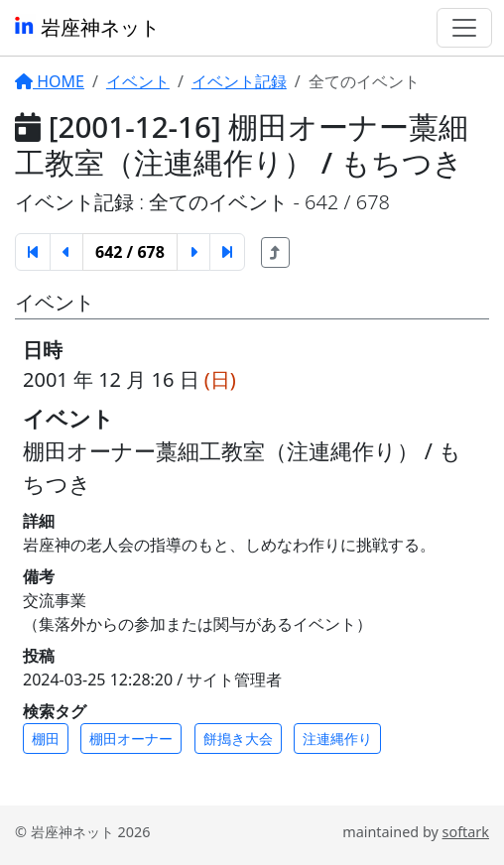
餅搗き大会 (238, 739)
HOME (50, 81)
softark (466, 832)
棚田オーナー (131, 739)
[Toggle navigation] (464, 28)
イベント (138, 81)
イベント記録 (239, 81)
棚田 (46, 739)
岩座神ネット (86, 27)
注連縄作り (337, 739)
